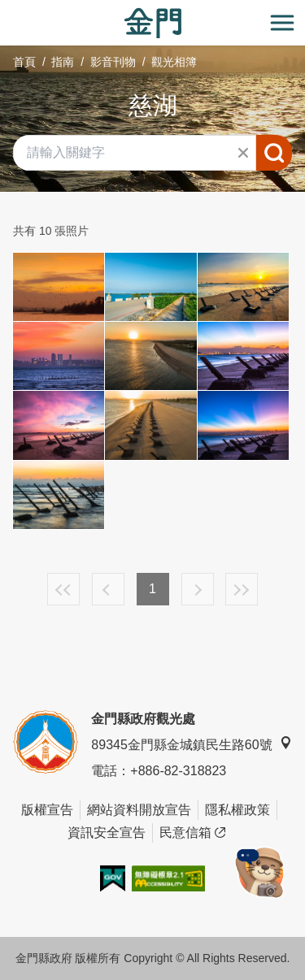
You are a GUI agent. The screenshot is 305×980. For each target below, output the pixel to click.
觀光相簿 (174, 62)
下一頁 (198, 589)
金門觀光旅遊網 (153, 23)
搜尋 (274, 153)
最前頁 (63, 589)
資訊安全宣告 (107, 833)
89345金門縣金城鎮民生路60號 (191, 744)
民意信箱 (192, 833)
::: (5, 9)
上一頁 (108, 589)
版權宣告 (47, 810)
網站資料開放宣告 (139, 810)
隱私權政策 (237, 810)
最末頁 (242, 589)
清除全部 (243, 153)
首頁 (24, 62)
